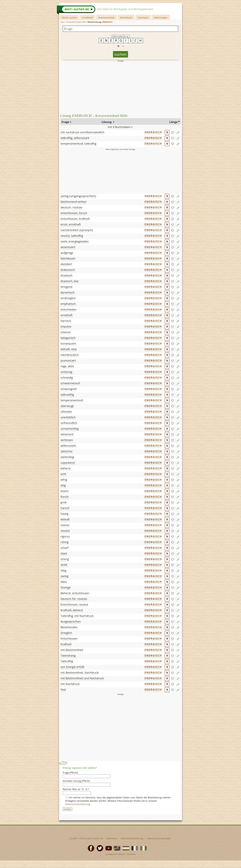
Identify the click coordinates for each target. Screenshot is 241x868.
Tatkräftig (67, 661)
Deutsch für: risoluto (74, 599)
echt (63, 474)
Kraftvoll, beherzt (72, 610)
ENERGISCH (153, 132)
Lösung (107, 122)
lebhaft (65, 519)
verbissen (67, 440)
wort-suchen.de (95, 838)
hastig (64, 514)
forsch (65, 497)
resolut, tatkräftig (72, 236)
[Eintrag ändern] (178, 132)
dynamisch (68, 292)
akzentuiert (68, 247)
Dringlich (66, 633)
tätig (63, 570)
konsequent (68, 343)
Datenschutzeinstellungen (159, 838)
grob (64, 502)
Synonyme (143, 18)
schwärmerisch (70, 383)
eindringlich (68, 298)
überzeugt (67, 406)
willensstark (68, 446)
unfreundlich (69, 423)
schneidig (67, 377)
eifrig (64, 480)
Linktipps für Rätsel (115, 854)
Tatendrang (68, 655)
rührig (65, 542)
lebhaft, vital (69, 349)
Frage (65, 122)
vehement (67, 434)
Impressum (112, 838)
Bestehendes (69, 627)
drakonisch (68, 270)
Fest (63, 690)
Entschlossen (69, 638)
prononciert (68, 360)
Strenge (66, 587)
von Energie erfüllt (72, 667)
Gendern (131, 854)
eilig (63, 485)
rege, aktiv (67, 366)
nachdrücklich (70, 355)
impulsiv (66, 326)
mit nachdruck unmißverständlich (82, 132)
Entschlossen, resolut (74, 604)
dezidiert (66, 264)
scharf (65, 548)
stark (64, 553)
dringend (66, 287)
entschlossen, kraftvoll (75, 219)
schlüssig (66, 372)
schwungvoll (69, 389)
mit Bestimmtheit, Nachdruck (80, 673)
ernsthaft (67, 315)
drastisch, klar (70, 281)
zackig (64, 576)
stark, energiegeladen (75, 241)
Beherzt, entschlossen (75, 593)
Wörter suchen (69, 18)
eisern (65, 491)
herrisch (66, 321)
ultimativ (66, 412)
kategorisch (68, 338)
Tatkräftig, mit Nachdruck (77, 616)
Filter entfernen (121, 36)
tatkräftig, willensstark (75, 138)
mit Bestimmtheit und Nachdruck (82, 678)
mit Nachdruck (70, 684)
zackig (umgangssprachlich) (78, 196)
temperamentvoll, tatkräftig (78, 144)
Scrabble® (88, 18)
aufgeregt (67, 253)
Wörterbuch (126, 18)
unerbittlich (68, 417)
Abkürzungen (161, 18)
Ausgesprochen (71, 621)
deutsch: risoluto (71, 207)
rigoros (65, 536)
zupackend (68, 463)
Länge (174, 122)
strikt (64, 565)
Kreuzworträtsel (107, 18)
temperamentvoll (72, 400)
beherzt (66, 468)
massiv (65, 525)
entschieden (69, 309)
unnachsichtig (70, 429)
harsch (65, 508)
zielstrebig (67, 457)
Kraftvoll (66, 644)
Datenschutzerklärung (78, 804)
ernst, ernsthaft (71, 224)
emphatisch (68, 304)
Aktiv (64, 582)
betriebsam (68, 258)
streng (65, 559)
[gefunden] (172, 132)
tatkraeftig (67, 395)
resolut (65, 531)
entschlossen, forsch (74, 213)
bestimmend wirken (74, 202)
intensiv (66, 332)
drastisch (66, 275)
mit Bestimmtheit (72, 650)
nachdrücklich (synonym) (77, 230)
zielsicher (67, 451)
